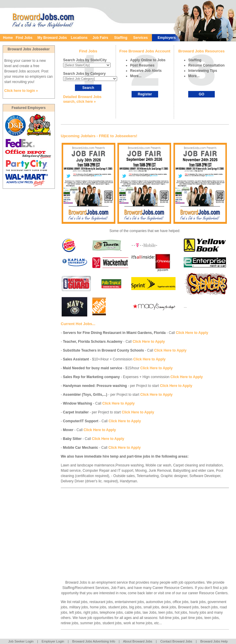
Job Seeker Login (21, 641)
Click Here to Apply (192, 333)
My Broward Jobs (52, 38)
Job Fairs (102, 38)
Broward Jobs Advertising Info (94, 641)
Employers (167, 38)
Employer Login (53, 641)
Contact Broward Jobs (176, 641)
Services (140, 38)
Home (8, 38)
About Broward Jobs (138, 641)
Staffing (121, 38)
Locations (79, 38)
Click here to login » (21, 91)
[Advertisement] (119, 530)
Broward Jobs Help (214, 641)
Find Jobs (24, 38)
